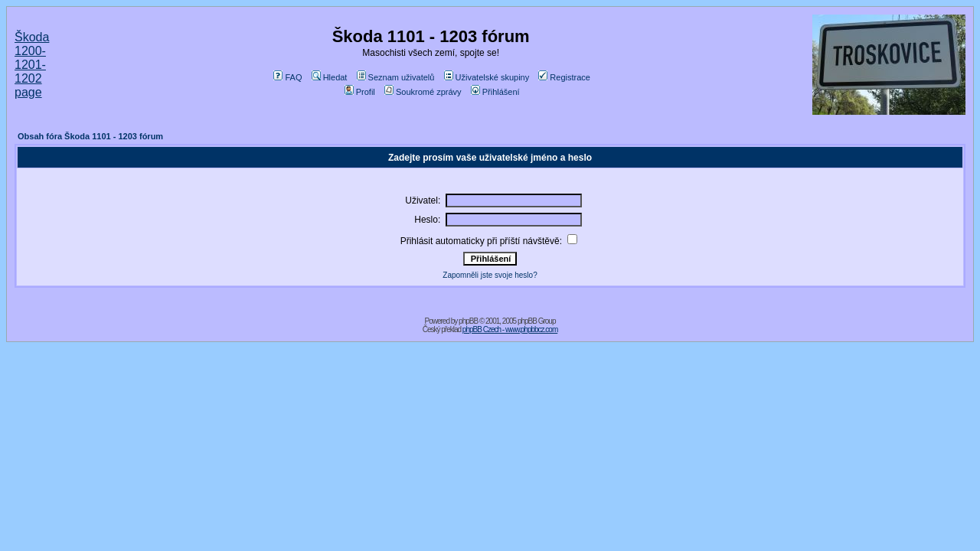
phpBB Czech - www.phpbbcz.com (510, 329)
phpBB (468, 321)
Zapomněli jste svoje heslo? (490, 275)
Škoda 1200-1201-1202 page (32, 65)
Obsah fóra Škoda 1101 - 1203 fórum (90, 136)
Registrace (564, 77)
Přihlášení (495, 92)
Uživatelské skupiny (487, 77)
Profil (360, 92)
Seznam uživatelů (396, 77)
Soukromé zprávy (423, 92)
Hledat (330, 77)
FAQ (287, 77)
